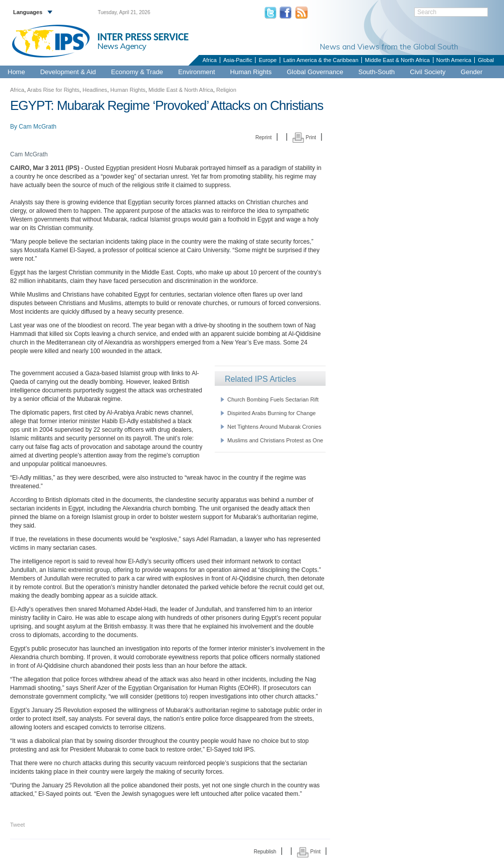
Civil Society (428, 72)
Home (16, 72)
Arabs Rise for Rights (53, 90)
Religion (226, 90)
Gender (471, 72)
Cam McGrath (38, 127)
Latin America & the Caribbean (321, 60)
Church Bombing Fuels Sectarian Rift (273, 399)
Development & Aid (68, 72)
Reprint (264, 137)
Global (486, 60)
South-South (376, 72)
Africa (210, 60)
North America (454, 60)
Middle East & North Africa (397, 60)
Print (304, 137)
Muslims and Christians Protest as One (275, 440)
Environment (197, 72)
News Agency (122, 46)
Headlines (95, 90)
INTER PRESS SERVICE (143, 37)
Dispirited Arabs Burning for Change (271, 413)
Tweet (17, 825)
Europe (267, 60)
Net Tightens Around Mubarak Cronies (274, 427)
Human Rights (251, 72)
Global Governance (315, 72)
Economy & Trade (137, 72)
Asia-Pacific (238, 60)
